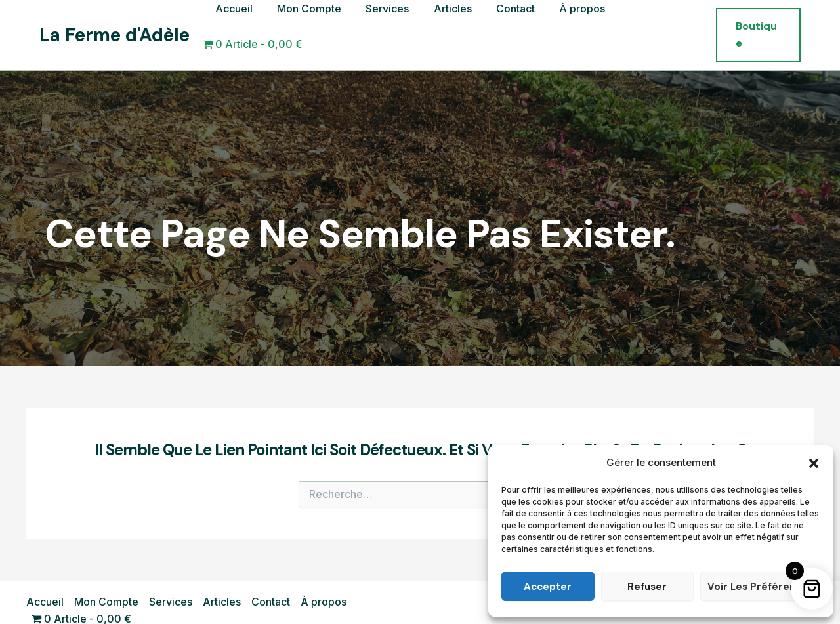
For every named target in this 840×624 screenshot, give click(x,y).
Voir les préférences (760, 587)
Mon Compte (308, 26)
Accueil (236, 26)
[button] (814, 463)
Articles (444, 26)
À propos (567, 26)
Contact (504, 26)
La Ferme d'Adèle (115, 26)
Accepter (548, 587)
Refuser (647, 587)
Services (383, 26)
